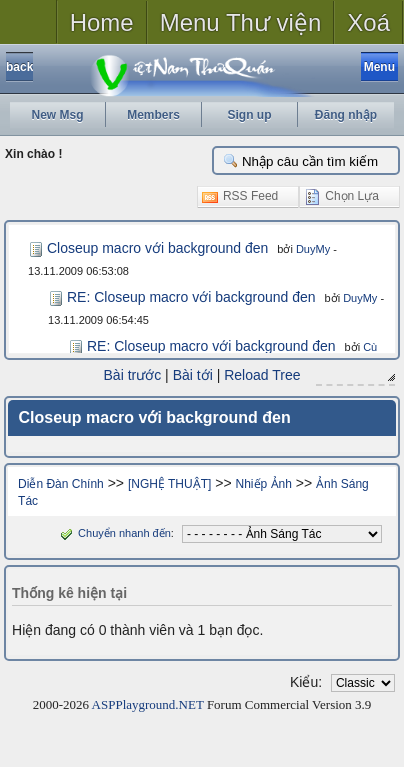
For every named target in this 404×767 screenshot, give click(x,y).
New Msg (57, 115)
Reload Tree (262, 375)
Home (102, 22)
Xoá (368, 22)
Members (153, 115)
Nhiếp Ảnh (264, 484)
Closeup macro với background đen (157, 248)
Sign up (250, 115)
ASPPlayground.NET (148, 704)
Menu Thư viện (241, 22)
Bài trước (133, 375)
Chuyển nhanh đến (113, 533)
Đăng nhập (346, 115)
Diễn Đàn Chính (61, 484)
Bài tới (193, 375)
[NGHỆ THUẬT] (169, 484)
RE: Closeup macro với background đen (191, 297)
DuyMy (313, 249)
